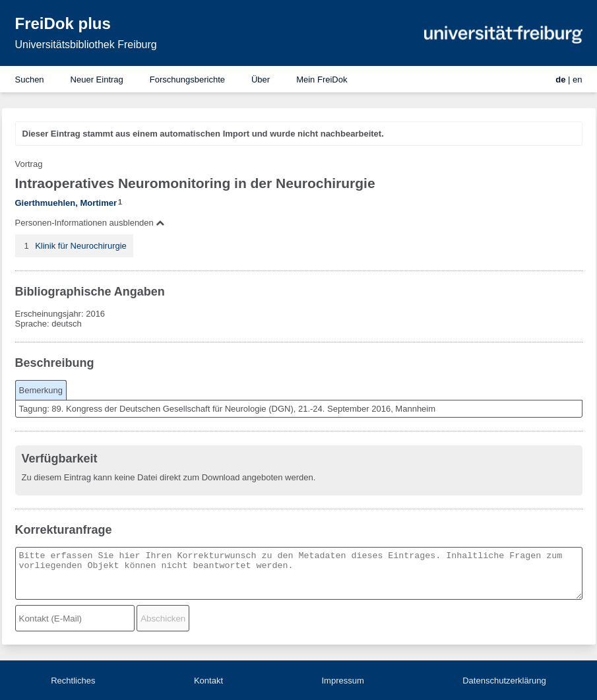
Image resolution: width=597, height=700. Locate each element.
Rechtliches (73, 681)
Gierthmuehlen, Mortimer (66, 203)
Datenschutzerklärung (504, 681)
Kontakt (208, 681)
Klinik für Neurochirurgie (81, 246)
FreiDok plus (63, 23)
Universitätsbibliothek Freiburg (86, 45)
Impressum (342, 681)
